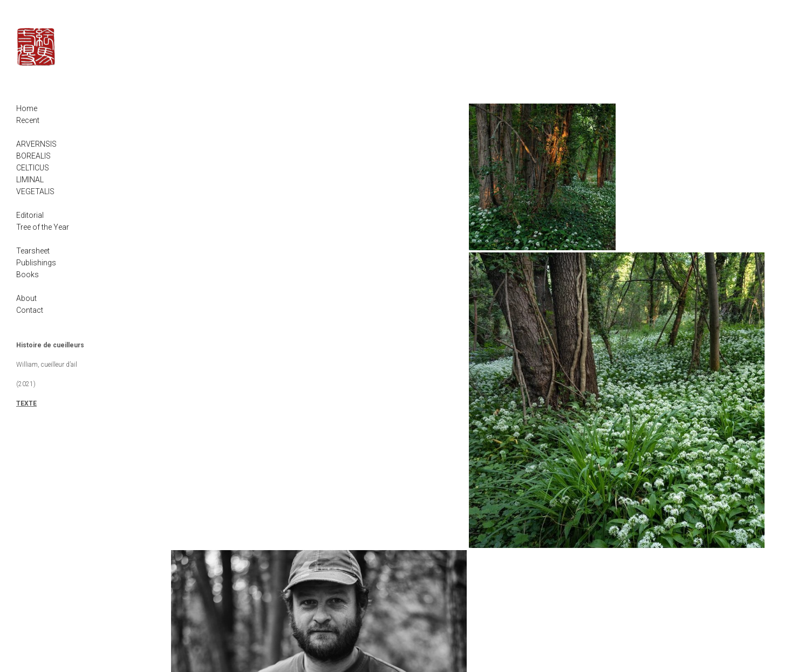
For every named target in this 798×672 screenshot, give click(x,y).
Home (27, 108)
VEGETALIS (35, 191)
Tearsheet (33, 251)
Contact (30, 310)
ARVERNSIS (36, 144)
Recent (28, 120)
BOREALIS (33, 156)
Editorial (30, 215)
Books (28, 275)
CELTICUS (33, 168)
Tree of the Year (43, 227)
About (26, 298)
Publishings (36, 263)
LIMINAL (30, 180)
